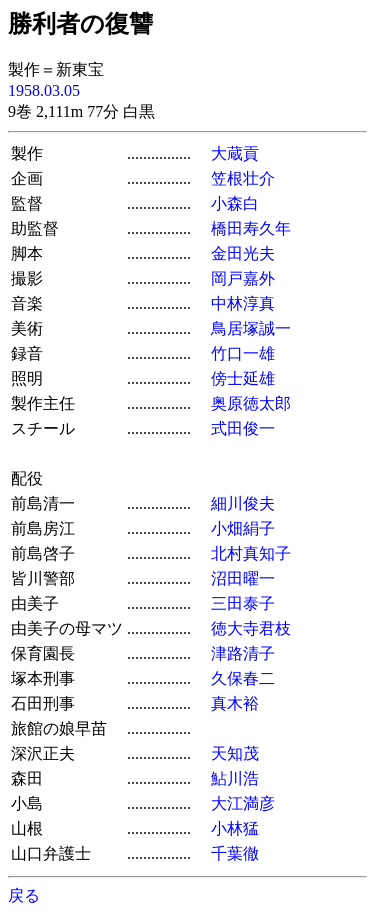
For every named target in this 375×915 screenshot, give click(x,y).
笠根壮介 (243, 178)
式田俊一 (243, 428)
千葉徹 (235, 853)
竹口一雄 (243, 353)
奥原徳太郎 (251, 403)
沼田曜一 (243, 578)
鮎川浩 (235, 778)
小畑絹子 (243, 528)
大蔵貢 (235, 153)
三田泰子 (243, 603)
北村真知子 (251, 553)
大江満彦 (243, 803)
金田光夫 (243, 253)
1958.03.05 (44, 90)
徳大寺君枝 (251, 628)
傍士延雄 (243, 378)
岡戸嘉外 (243, 278)
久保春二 (243, 678)
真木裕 (235, 703)
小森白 (235, 203)
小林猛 (235, 828)
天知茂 (235, 753)
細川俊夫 (243, 503)
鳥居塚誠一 (251, 328)
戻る (24, 895)
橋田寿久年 (251, 228)
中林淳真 (243, 303)
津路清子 (243, 653)
